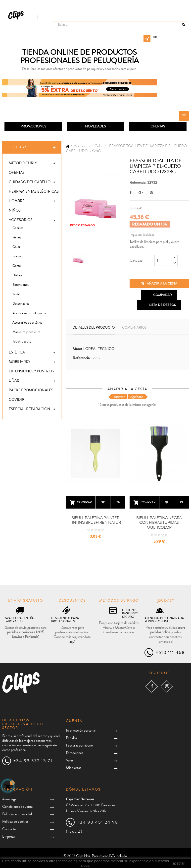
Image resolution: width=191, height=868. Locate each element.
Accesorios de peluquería (29, 313)
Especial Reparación (29, 409)
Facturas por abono (79, 745)
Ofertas (17, 173)
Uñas (14, 381)
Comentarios (134, 328)
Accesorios (21, 220)
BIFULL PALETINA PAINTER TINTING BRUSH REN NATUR (95, 520)
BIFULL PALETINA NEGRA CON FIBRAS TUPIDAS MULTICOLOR (159, 523)
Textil (16, 294)
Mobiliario (19, 362)
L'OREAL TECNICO (99, 349)
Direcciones (74, 753)
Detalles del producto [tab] (94, 328)
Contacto (9, 829)
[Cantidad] (163, 260)
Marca (78, 349)
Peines (17, 237)
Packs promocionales (31, 390)
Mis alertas (73, 768)
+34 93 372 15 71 (33, 761)
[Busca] (120, 25)
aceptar (179, 863)
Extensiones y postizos (31, 371)
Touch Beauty (22, 342)
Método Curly (23, 163)
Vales (70, 760)
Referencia (81, 358)
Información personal (81, 730)
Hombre (17, 201)
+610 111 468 (170, 652)
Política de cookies (15, 822)
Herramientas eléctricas (34, 192)
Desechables (21, 304)
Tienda (20, 147)
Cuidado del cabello (30, 182)
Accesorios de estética (27, 323)
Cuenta (74, 721)
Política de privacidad (17, 814)
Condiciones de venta (17, 807)
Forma (17, 256)
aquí (72, 642)
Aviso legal (10, 799)
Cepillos (18, 228)
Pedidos (71, 738)
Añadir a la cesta (159, 284)
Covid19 (16, 400)
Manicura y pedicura (26, 332)
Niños (15, 210)
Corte (17, 266)
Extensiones (21, 285)
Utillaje (17, 275)
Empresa (8, 837)
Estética (17, 352)
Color (16, 247)
